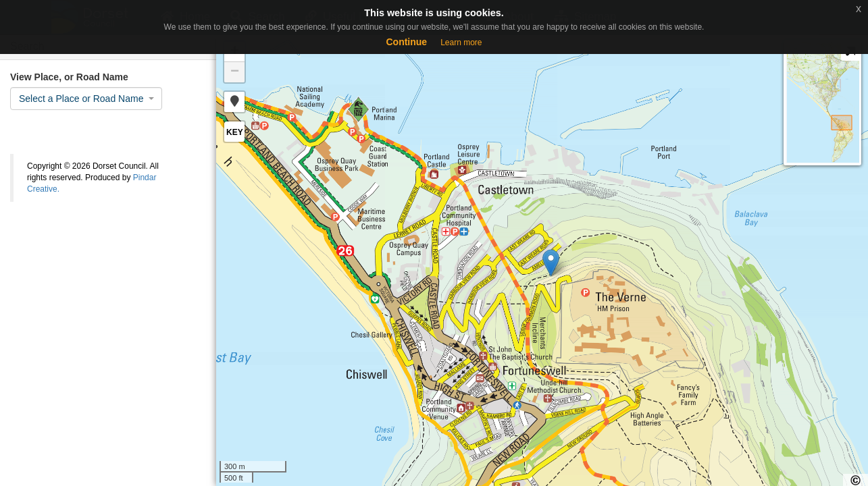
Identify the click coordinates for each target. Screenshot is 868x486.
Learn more (461, 43)
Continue (406, 42)
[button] (234, 102)
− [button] (235, 72)
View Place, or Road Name (69, 77)
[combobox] (86, 99)
